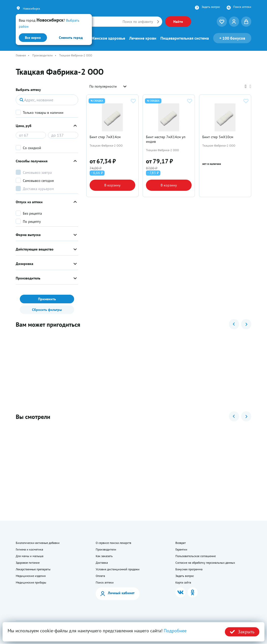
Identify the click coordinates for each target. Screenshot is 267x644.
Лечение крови (143, 38)
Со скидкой (32, 148)
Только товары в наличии (43, 113)
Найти (178, 22)
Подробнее (175, 631)
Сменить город (71, 38)
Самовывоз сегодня (38, 181)
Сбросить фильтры (47, 310)
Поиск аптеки (242, 7)
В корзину (112, 185)
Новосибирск (31, 9)
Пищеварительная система (185, 38)
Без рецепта (32, 213)
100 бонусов (232, 38)
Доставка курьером (38, 189)
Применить (47, 299)
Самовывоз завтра (37, 172)
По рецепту (32, 222)
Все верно (33, 38)
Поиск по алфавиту (138, 22)
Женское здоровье (108, 38)
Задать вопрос (211, 7)
